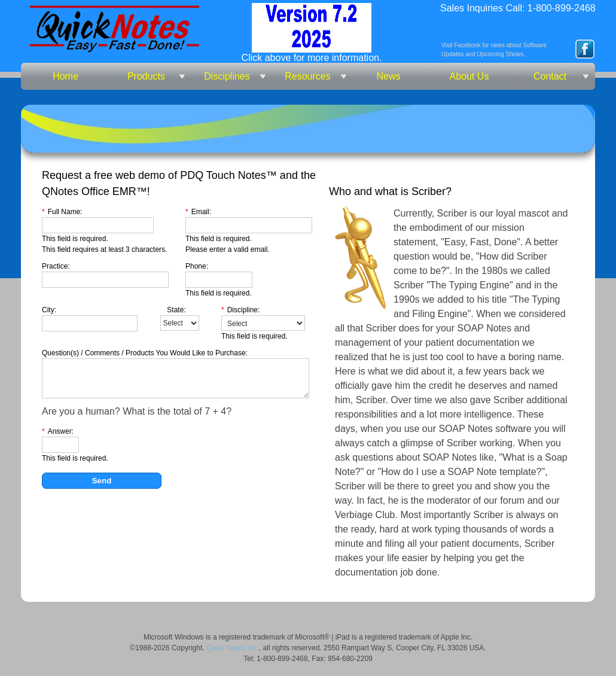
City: (49, 310)
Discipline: (240, 310)
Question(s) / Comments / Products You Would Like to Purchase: (145, 353)
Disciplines (227, 76)
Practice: (56, 266)
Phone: (197, 266)
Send (102, 481)
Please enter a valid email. (228, 249)
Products (146, 76)
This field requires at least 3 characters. (104, 249)
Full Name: (62, 212)
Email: (198, 212)
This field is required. (75, 239)
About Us (469, 76)
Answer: (58, 431)
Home (65, 76)
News (388, 76)
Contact (550, 76)
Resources (307, 76)
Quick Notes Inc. (233, 648)
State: (176, 310)
